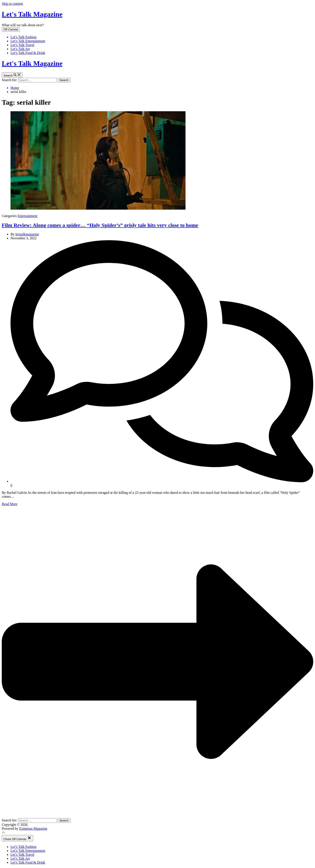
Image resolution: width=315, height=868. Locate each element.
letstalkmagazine (27, 234)
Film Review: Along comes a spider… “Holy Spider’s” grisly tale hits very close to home (100, 225)
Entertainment (27, 216)
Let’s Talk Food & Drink (28, 53)
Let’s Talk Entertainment (28, 41)
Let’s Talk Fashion (24, 37)
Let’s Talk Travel (22, 45)
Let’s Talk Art (20, 49)
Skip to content (12, 4)
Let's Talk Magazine (32, 14)
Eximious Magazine (33, 829)
